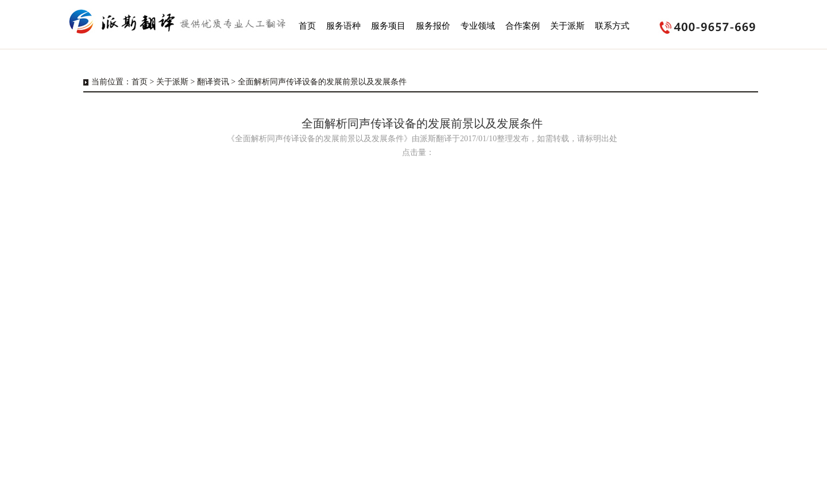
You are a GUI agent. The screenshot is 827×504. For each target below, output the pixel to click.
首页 (140, 82)
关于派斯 (172, 82)
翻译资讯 (213, 82)
